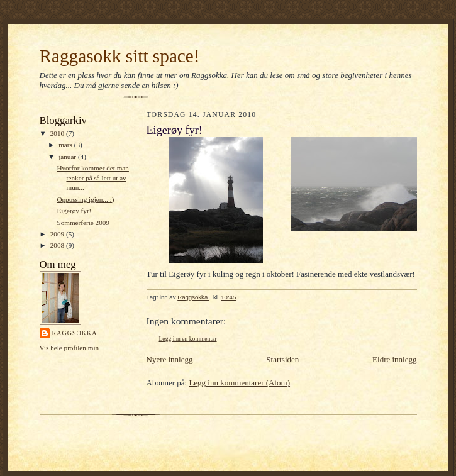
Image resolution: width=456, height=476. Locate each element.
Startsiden (282, 359)
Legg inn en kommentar (188, 339)
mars (66, 145)
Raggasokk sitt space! (120, 56)
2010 (58, 133)
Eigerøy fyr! (74, 211)
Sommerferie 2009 (83, 223)
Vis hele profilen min (70, 348)
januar (68, 157)
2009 (58, 234)
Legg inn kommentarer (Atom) (239, 383)
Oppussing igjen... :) (85, 199)
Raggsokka (75, 333)
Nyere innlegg (170, 359)
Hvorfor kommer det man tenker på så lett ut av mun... (92, 178)
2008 (58, 245)
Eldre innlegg (394, 359)
